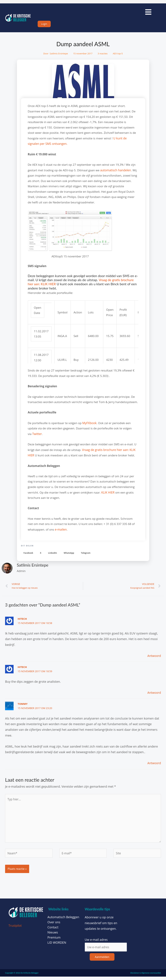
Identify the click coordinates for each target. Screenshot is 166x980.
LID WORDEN (57, 946)
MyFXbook (89, 425)
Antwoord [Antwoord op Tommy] (154, 764)
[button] (28, 554)
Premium (54, 941)
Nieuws (53, 936)
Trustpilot (15, 929)
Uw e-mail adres (96, 943)
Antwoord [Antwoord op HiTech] (154, 657)
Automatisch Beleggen (63, 920)
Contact (53, 930)
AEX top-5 (118, 56)
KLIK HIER (108, 493)
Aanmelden (102, 960)
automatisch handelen (115, 172)
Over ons (54, 925)
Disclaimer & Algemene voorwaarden (146, 976)
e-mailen (61, 530)
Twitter (37, 435)
